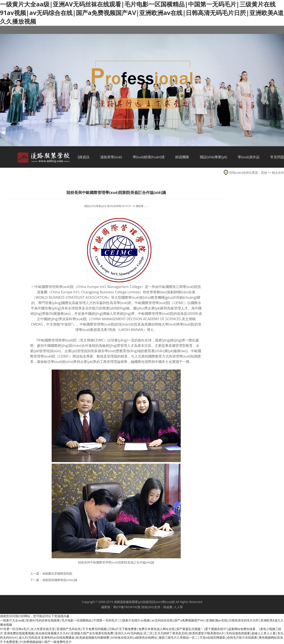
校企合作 (278, 173)
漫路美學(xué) (111, 157)
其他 (264, 173)
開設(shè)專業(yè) (213, 157)
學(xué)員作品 (249, 157)
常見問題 (277, 157)
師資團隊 (182, 157)
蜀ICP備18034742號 (127, 607)
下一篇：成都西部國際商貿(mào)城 (54, 580)
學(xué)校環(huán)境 (149, 157)
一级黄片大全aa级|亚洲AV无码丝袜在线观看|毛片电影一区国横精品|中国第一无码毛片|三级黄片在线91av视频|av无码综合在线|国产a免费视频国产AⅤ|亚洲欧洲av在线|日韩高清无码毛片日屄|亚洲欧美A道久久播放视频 (142, 13)
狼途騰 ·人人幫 (173, 607)
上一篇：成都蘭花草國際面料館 (51, 573)
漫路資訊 (83, 157)
